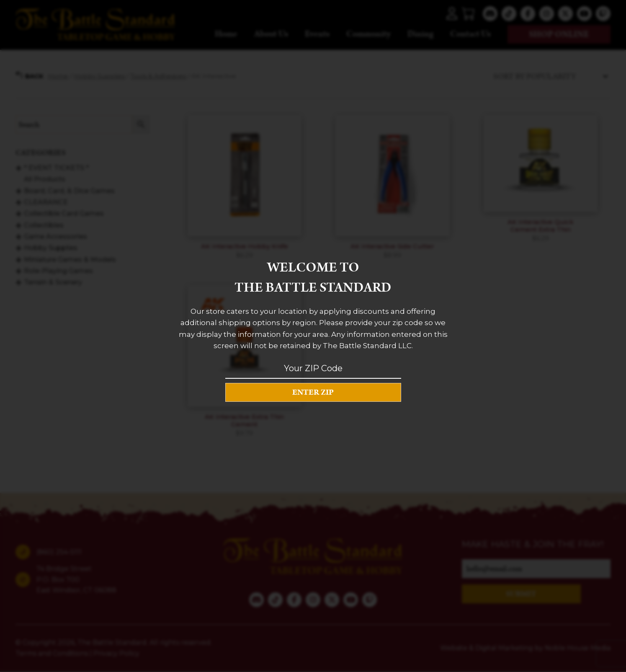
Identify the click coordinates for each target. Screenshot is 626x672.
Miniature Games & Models (70, 259)
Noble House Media (578, 648)
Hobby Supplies (99, 76)
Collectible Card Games (64, 213)
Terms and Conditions (52, 653)
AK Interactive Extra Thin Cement (244, 420)
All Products (45, 179)
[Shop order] (550, 76)
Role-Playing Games (58, 271)
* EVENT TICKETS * (56, 168)
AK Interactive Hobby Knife (245, 246)
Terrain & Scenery (53, 282)
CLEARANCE (46, 202)
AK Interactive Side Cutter (392, 246)
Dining (420, 34)
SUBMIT (521, 594)
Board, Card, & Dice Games (69, 190)
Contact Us (470, 34)
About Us (271, 34)
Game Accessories (55, 236)
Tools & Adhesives (158, 76)
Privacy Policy (116, 653)
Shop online (559, 34)
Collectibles (44, 225)
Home (226, 34)
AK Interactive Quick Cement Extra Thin (541, 226)
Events (317, 34)
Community (368, 34)
